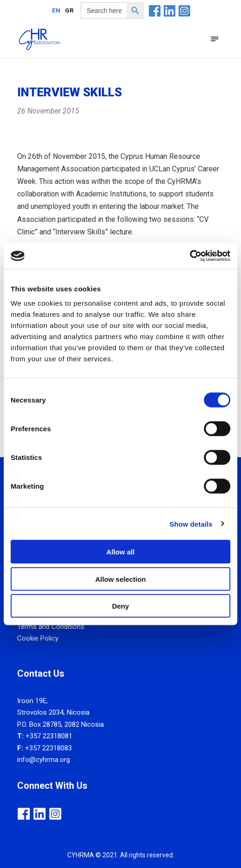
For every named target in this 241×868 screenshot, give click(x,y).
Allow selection (120, 579)
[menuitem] (56, 10)
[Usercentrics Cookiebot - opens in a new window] (190, 256)
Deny (121, 606)
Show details (191, 524)
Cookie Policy (38, 638)
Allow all (121, 552)
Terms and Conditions (51, 627)
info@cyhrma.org (44, 760)
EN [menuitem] (56, 11)
